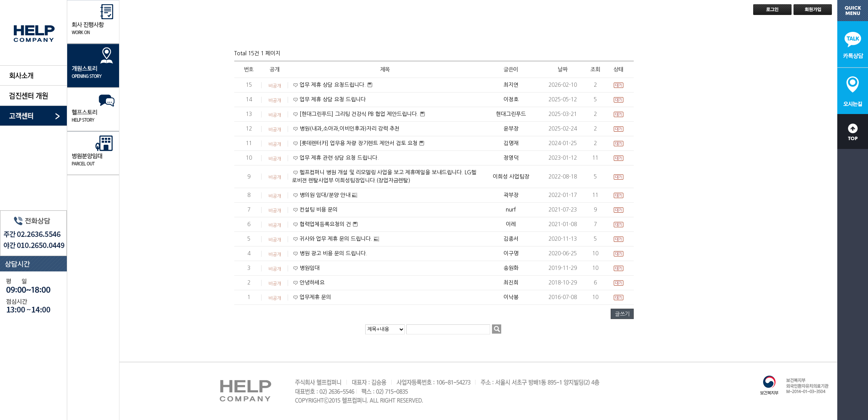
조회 (595, 69)
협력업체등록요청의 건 (326, 224)
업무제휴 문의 (315, 297)
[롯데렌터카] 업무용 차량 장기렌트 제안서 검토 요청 (359, 143)
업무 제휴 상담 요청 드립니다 (333, 99)
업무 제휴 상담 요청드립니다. (333, 85)
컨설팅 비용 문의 (319, 210)
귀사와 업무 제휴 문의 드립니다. (337, 239)
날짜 (563, 69)
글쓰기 (622, 314)
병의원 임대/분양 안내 (326, 195)
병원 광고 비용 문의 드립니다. (333, 253)
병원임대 (310, 268)
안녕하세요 (312, 283)
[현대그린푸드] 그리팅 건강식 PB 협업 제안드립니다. (360, 114)
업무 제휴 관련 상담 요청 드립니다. (339, 158)
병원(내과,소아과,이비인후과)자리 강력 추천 (350, 129)
